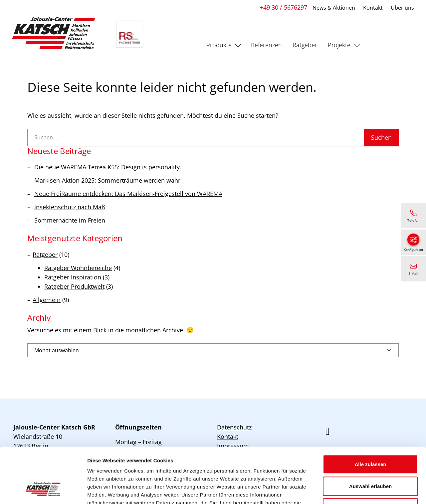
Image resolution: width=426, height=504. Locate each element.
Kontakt (373, 8)
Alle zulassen (370, 417)
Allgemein (47, 300)
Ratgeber (305, 45)
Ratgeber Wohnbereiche (78, 268)
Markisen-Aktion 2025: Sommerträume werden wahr (107, 180)
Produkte (219, 45)
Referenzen (266, 45)
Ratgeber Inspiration (73, 277)
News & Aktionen (334, 8)
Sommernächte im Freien (70, 220)
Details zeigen (354, 491)
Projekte (339, 45)
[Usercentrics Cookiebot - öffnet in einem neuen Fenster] (43, 491)
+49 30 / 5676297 (284, 7)
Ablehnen (370, 460)
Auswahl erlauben (370, 439)
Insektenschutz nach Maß (70, 207)
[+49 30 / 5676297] (413, 216)
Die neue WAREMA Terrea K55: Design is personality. (108, 167)
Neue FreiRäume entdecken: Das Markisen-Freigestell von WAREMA (128, 194)
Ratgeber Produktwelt (74, 286)
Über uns (402, 8)
